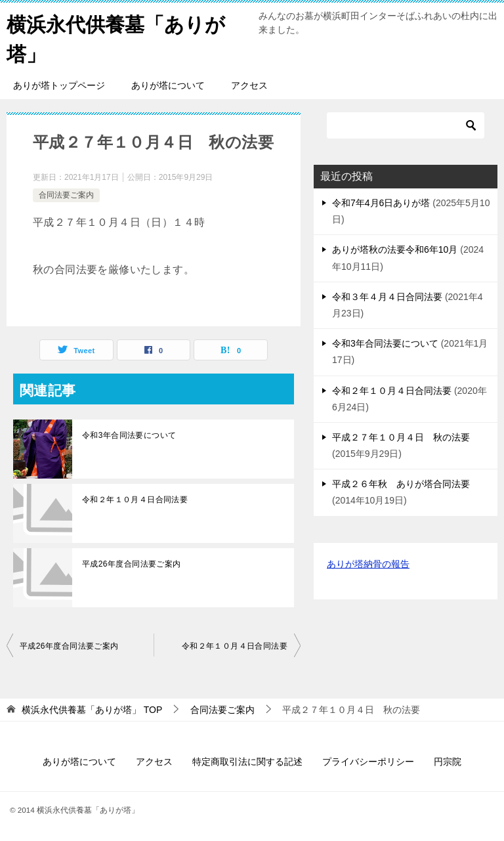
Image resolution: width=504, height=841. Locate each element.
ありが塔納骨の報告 (368, 564)
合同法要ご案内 (66, 195)
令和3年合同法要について (129, 435)
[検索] (406, 125)
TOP (92, 710)
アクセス (249, 85)
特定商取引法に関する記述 (247, 762)
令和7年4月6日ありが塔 (381, 203)
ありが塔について (168, 85)
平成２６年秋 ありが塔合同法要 (401, 484)
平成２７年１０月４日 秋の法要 (401, 437)
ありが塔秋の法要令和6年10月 (395, 249)
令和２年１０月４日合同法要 (135, 500)
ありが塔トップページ (59, 85)
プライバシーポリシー (368, 762)
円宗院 (448, 762)
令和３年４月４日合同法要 (387, 297)
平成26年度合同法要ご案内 (132, 564)
